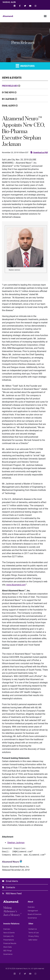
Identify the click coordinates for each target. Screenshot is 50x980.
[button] (45, 16)
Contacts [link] (10, 887)
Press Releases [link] (10, 86)
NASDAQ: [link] (9, 2)
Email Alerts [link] (9, 106)
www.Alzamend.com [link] (16, 585)
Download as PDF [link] (39, 152)
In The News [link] (8, 92)
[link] (15, 6)
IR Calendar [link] (8, 99)
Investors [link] (25, 66)
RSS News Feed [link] (14, 893)
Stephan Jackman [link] (16, 843)
